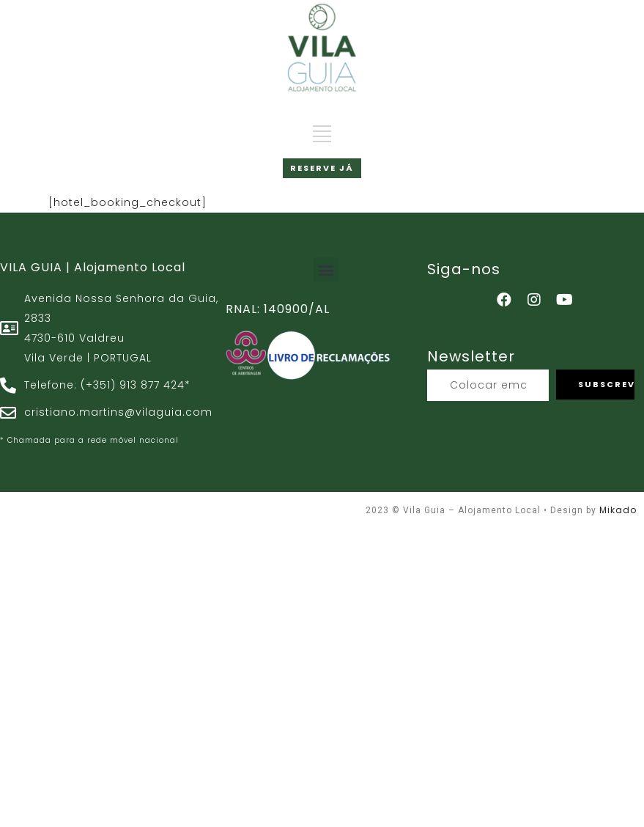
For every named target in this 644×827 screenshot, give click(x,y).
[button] (326, 269)
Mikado (618, 510)
